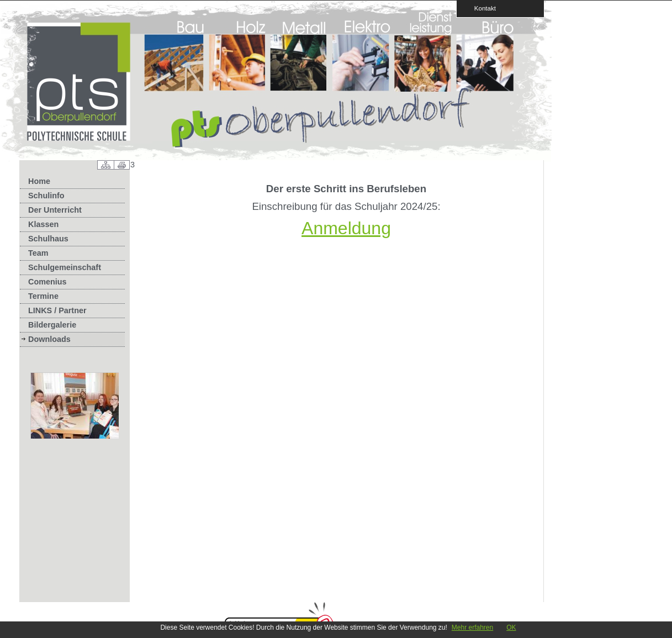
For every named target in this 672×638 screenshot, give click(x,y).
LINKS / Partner (57, 310)
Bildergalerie (52, 325)
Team (38, 253)
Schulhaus (48, 239)
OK (511, 628)
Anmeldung (346, 228)
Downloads (49, 339)
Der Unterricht (55, 210)
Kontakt (481, 8)
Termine (43, 296)
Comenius (47, 282)
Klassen (43, 224)
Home (39, 181)
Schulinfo (46, 196)
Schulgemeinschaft (65, 267)
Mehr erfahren (472, 628)
